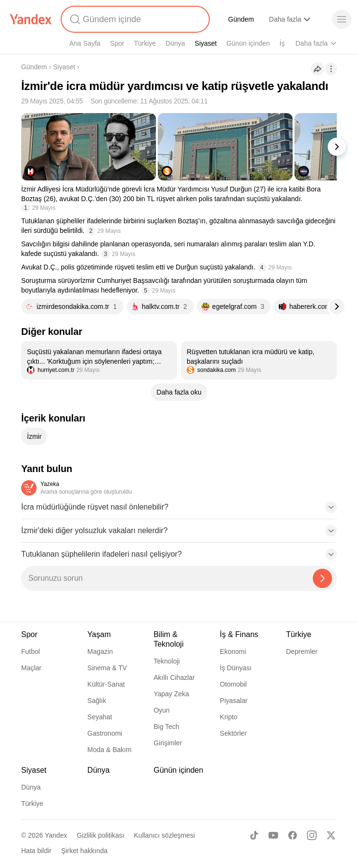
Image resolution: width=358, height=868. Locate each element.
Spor (117, 43)
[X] (331, 835)
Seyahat (100, 717)
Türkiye (145, 43)
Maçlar (31, 668)
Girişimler (168, 743)
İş (282, 43)
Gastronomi (105, 733)
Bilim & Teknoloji (168, 639)
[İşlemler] (331, 69)
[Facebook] (293, 835)
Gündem (241, 19)
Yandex (56, 835)
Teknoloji (166, 661)
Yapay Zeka (171, 694)
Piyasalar (234, 701)
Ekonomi (233, 651)
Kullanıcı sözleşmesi (164, 835)
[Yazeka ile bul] (322, 578)
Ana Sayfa (85, 43)
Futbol (31, 651)
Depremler (301, 651)
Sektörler (233, 733)
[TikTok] (254, 835)
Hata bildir (36, 851)
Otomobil (233, 684)
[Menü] (342, 19)
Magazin (100, 651)
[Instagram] (312, 835)
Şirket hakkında (84, 851)
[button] (179, 510)
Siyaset (206, 43)
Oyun (161, 710)
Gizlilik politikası (100, 835)
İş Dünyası (236, 668)
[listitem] (99, 360)
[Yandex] (31, 19)
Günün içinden (248, 43)
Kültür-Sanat (106, 684)
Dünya (175, 43)
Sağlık (97, 701)
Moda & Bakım (110, 750)
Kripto (229, 717)
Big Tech (166, 727)
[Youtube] (273, 835)
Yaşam (99, 634)
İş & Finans (239, 634)
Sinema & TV (107, 668)
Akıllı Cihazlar (174, 677)
